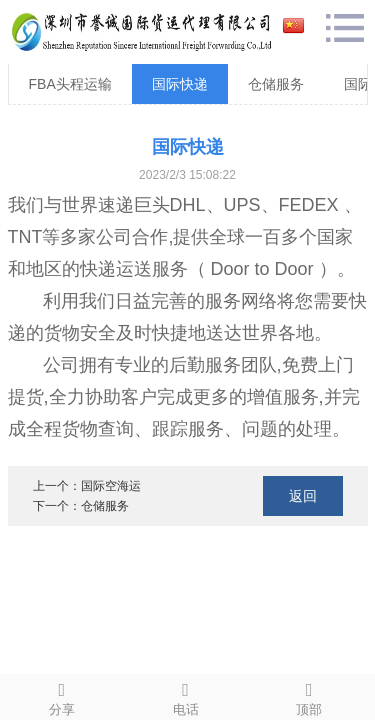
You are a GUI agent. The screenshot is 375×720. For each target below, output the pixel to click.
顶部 (310, 696)
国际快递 (180, 84)
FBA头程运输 (70, 84)
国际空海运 (111, 486)
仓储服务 (276, 84)
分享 (62, 696)
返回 (303, 496)
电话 (186, 696)
